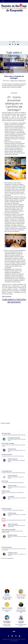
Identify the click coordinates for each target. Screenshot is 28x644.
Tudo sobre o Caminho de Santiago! (14, 77)
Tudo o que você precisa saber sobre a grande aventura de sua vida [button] (14, 64)
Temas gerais (14, 93)
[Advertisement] (14, 27)
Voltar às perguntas (14, 300)
